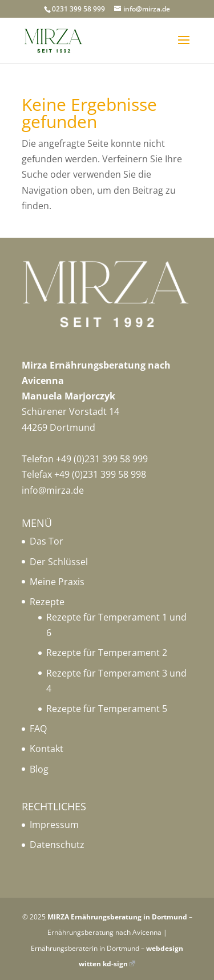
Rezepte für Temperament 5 (107, 709)
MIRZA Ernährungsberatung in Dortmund (117, 917)
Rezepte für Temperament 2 (107, 653)
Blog (39, 769)
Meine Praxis (57, 582)
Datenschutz (57, 845)
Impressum (54, 825)
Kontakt (47, 749)
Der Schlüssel (59, 562)
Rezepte (47, 602)
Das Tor (47, 541)
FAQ (38, 729)
